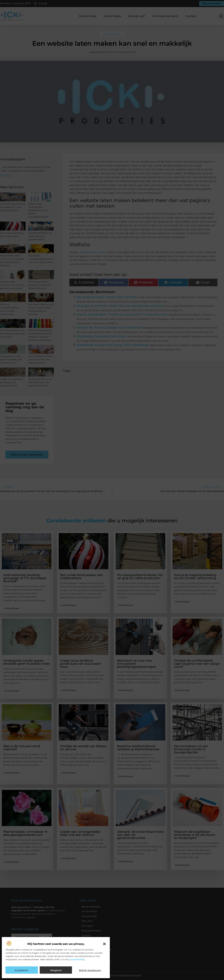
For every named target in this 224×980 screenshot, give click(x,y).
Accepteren (22, 970)
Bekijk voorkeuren (90, 970)
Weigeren (56, 970)
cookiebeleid (77, 959)
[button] (104, 944)
